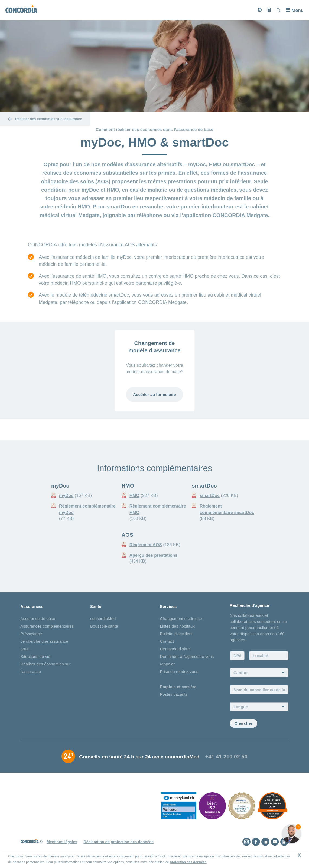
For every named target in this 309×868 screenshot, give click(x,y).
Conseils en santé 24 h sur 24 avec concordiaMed (139, 757)
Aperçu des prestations (154, 555)
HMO (215, 164)
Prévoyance (31, 634)
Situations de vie (35, 657)
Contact (167, 642)
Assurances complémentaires (47, 626)
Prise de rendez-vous (179, 672)
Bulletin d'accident (176, 634)
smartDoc (243, 164)
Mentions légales (62, 842)
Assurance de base (38, 619)
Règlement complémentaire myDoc (87, 509)
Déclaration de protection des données (118, 842)
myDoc (197, 164)
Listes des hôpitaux (177, 626)
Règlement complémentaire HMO (158, 509)
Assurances (32, 606)
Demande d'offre (175, 649)
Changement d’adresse (181, 619)
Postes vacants (174, 695)
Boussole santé (104, 626)
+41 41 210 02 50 (226, 757)
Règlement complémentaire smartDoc (227, 509)
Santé (96, 606)
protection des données (188, 862)
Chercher (243, 723)
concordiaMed (103, 619)
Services (168, 606)
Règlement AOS (146, 545)
